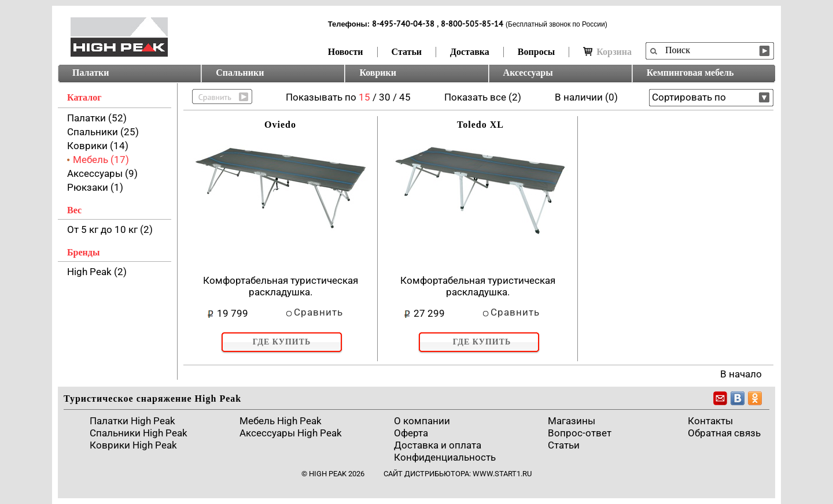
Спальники (240, 73)
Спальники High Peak (139, 433)
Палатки (91, 73)
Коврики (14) (98, 146)
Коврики (378, 73)
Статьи (407, 52)
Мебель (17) (101, 160)
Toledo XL (480, 125)
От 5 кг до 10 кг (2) (110, 229)
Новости (346, 52)
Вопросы (536, 52)
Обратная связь (724, 433)
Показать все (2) (483, 97)
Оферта (411, 433)
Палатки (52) (97, 118)
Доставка (470, 52)
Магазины (572, 421)
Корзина (607, 52)
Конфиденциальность (445, 457)
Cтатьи (564, 445)
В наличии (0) (586, 97)
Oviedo (280, 125)
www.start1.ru (502, 474)
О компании (422, 421)
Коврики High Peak (133, 445)
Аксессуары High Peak (291, 433)
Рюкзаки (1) (95, 187)
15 (364, 97)
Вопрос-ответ (580, 433)
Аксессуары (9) (102, 173)
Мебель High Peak (281, 421)
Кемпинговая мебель (690, 73)
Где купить (282, 342)
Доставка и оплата (438, 445)
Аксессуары (528, 73)
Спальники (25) (103, 132)
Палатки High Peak (132, 421)
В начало (741, 374)
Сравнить (318, 312)
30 (385, 97)
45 (405, 97)
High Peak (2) (97, 272)
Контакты (710, 421)
